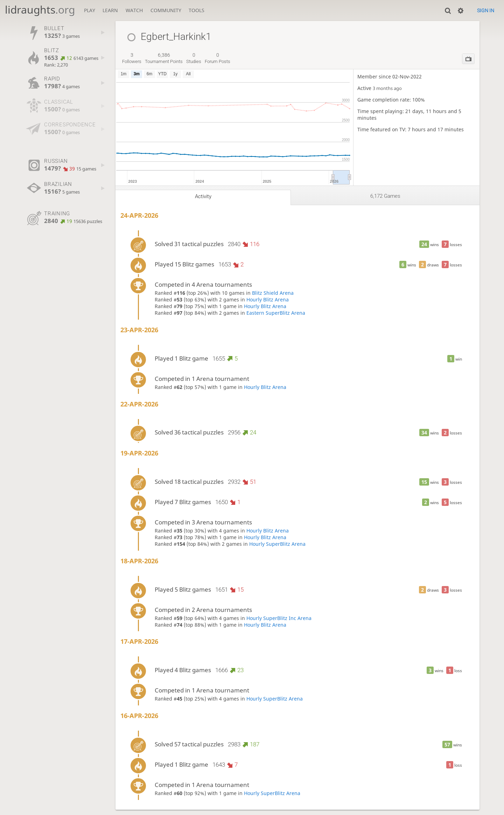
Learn (110, 10)
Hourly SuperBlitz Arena (277, 544)
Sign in (486, 11)
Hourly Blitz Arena (268, 299)
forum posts (218, 58)
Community (166, 10)
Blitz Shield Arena (273, 293)
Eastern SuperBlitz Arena (276, 313)
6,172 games (385, 196)
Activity (203, 196)
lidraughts (40, 10)
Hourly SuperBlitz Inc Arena (279, 618)
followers (132, 58)
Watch (134, 10)
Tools (197, 10)
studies (194, 58)
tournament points (164, 58)
